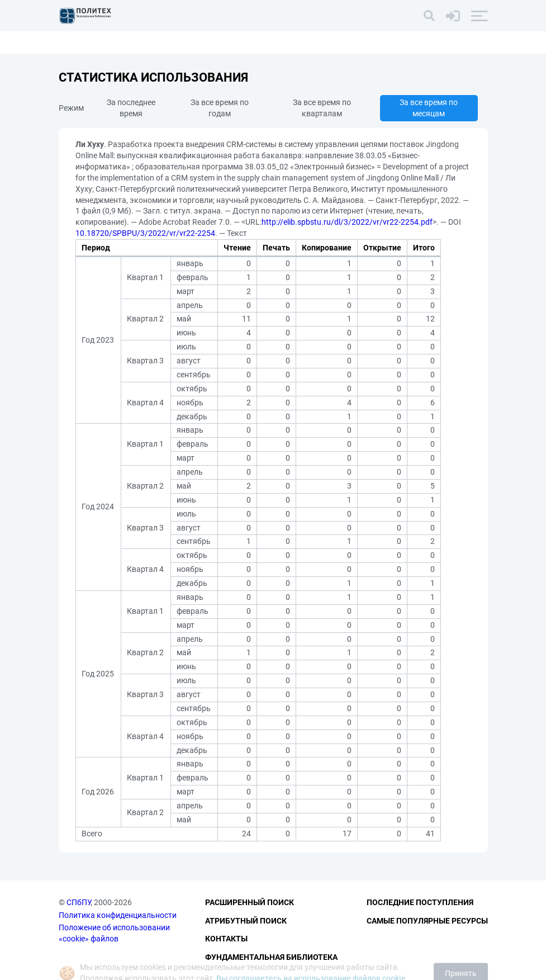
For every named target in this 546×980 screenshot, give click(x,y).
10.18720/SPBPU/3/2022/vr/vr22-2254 (145, 233)
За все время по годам (220, 108)
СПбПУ (79, 902)
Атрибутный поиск (246, 921)
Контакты (226, 939)
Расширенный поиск (250, 902)
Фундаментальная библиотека (271, 957)
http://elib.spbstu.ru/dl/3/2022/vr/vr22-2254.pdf (347, 222)
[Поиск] (429, 16)
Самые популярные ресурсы (427, 921)
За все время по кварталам (322, 108)
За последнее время (131, 108)
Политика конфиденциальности (118, 915)
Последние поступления (420, 902)
